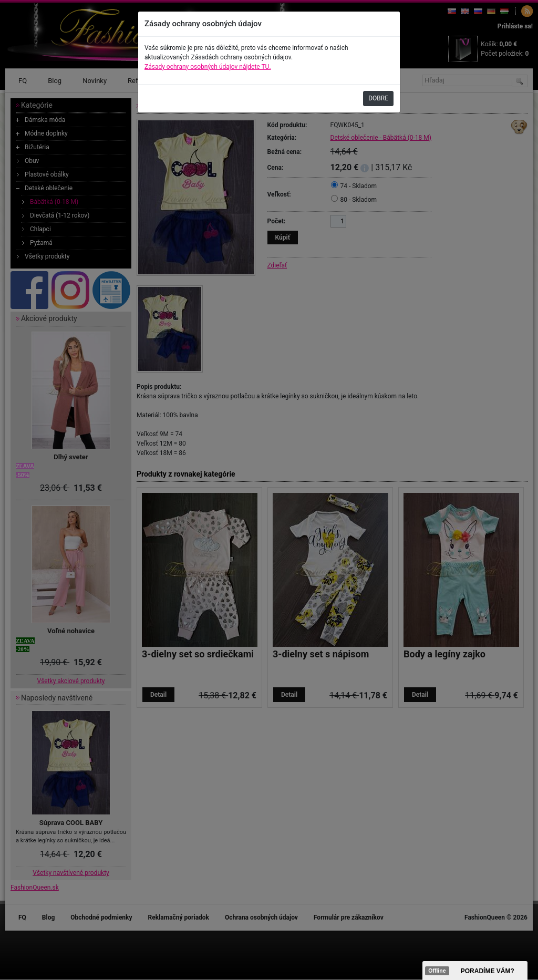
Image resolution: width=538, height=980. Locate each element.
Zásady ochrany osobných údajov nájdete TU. (208, 67)
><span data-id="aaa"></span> (475, 971)
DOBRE (378, 98)
